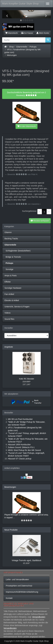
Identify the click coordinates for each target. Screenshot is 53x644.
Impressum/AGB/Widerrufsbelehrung (22, 592)
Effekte (8, 282)
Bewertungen (10, 487)
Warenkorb (11, 33)
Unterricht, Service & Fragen (17, 307)
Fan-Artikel (9, 294)
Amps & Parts (11, 276)
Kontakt (9, 598)
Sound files (9, 319)
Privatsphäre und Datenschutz (19, 586)
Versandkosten (39, 617)
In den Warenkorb (26, 126)
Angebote (9, 347)
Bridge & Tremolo (13, 257)
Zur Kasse (27, 33)
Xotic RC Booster (26, 379)
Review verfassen (40, 221)
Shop (12, 47)
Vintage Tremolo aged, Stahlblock (26, 560)
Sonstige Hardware (13, 288)
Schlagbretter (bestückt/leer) (18, 251)
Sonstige (9, 269)
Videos (8, 313)
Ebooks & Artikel (12, 300)
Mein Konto (43, 33)
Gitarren (8, 232)
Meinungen (12, 55)
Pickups (33, 47)
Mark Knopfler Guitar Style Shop (20, 4)
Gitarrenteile (22, 47)
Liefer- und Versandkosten (17, 579)
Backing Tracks (11, 239)
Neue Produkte (11, 530)
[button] (6, 14)
